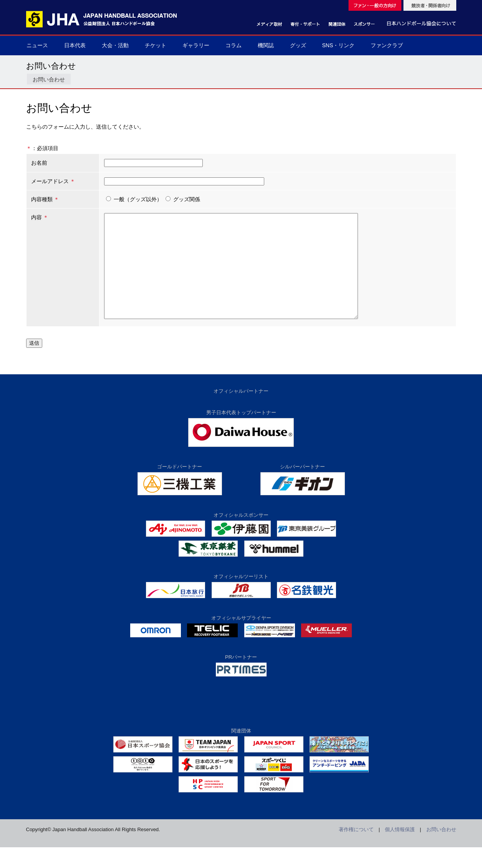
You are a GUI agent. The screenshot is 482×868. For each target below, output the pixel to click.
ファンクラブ (387, 45)
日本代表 (75, 45)
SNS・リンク (339, 45)
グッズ (298, 45)
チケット (156, 45)
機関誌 (266, 45)
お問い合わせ (49, 79)
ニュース (37, 45)
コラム (234, 45)
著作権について (356, 850)
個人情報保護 (400, 850)
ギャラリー (196, 45)
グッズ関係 (176, 199)
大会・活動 (115, 45)
